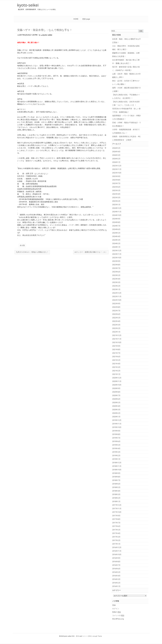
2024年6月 (116, 229)
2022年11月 (117, 296)
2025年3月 (116, 197)
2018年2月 (116, 498)
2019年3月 (116, 452)
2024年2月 (116, 243)
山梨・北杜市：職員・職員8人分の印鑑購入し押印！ (126, 76)
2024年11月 (117, 212)
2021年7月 (116, 353)
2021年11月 (117, 339)
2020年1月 (116, 417)
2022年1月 (116, 332)
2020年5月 (116, 402)
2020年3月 (116, 410)
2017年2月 (116, 540)
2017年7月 (116, 523)
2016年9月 (116, 558)
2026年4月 (116, 152)
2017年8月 (116, 519)
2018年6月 (116, 484)
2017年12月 (117, 505)
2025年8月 (116, 180)
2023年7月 (116, 268)
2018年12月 (117, 463)
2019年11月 (117, 424)
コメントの (118, 615)
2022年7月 (116, 311)
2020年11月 (117, 381)
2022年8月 (116, 307)
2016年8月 (116, 562)
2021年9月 (116, 346)
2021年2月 (116, 371)
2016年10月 (117, 554)
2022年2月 (116, 328)
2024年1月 (116, 247)
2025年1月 (116, 205)
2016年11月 (117, 551)
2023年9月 (116, 261)
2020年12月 (117, 378)
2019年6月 (116, 441)
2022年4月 (116, 321)
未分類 (22, 245)
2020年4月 (116, 406)
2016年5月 (116, 572)
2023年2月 (116, 286)
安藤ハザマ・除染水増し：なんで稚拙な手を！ (45, 30)
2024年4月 (116, 236)
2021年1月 (116, 374)
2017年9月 (116, 516)
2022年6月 (116, 314)
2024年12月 (117, 208)
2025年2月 (116, 201)
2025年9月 (116, 176)
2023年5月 (116, 275)
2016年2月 (116, 583)
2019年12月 (117, 420)
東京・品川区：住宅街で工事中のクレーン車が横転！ (126, 82)
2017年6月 (116, 526)
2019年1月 (116, 459)
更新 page (86, 19)
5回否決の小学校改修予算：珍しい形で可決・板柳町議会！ (126, 110)
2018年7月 (116, 480)
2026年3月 (116, 155)
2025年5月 (116, 190)
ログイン (116, 609)
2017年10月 (117, 512)
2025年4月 (116, 194)
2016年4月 (116, 576)
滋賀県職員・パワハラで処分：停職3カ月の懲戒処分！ (126, 117)
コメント (87, 636)
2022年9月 (116, 304)
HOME (76, 19)
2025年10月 (117, 173)
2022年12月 (117, 293)
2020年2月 (116, 413)
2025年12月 (117, 166)
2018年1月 (116, 501)
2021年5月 (116, 360)
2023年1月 (116, 289)
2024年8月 (116, 222)
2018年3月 (116, 494)
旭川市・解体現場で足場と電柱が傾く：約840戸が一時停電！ (126, 69)
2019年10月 (117, 427)
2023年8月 (116, 265)
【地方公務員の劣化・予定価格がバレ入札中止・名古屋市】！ (126, 96)
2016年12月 (117, 547)
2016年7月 (116, 565)
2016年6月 (116, 569)
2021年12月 (117, 335)
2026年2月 (116, 159)
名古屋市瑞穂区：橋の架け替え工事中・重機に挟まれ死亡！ (126, 62)
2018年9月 (116, 473)
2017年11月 (117, 509)
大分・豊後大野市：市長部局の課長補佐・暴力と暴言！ (126, 48)
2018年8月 (116, 477)
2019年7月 (116, 438)
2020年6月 (116, 399)
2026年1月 (116, 162)
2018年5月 (116, 487)
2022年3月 (116, 325)
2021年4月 (116, 364)
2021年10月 (117, 342)
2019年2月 (116, 456)
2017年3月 (116, 537)
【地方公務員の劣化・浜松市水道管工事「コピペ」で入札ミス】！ (126, 103)
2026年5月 (116, 148)
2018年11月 (117, 466)
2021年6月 (116, 357)
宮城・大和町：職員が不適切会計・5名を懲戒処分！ (126, 124)
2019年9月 (116, 431)
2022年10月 (117, 300)
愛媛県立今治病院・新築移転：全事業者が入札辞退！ (126, 55)
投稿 (76, 636)
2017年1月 (116, 544)
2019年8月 (116, 434)
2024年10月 (117, 215)
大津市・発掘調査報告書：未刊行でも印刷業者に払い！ (126, 131)
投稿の (116, 612)
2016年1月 (116, 586)
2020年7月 (116, 395)
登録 (114, 605)
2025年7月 (116, 183)
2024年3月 (116, 240)
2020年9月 (116, 388)
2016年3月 (116, 579)
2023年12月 (117, 251)
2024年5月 (116, 233)
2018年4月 (116, 491)
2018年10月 (117, 470)
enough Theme (97, 636)
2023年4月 (116, 279)
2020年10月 (117, 385)
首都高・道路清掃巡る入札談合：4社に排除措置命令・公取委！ (126, 138)
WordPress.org (118, 619)
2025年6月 (116, 187)
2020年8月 (116, 392)
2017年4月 (116, 533)
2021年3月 (116, 367)
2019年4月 (116, 448)
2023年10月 (117, 258)
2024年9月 (116, 219)
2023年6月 (116, 272)
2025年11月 (117, 169)
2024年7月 (116, 226)
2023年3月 (116, 282)
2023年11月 (117, 254)
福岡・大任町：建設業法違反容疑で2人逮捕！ (126, 89)
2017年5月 (116, 530)
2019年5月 (116, 445)
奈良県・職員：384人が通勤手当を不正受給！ (127, 41)
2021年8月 (116, 349)
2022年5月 (116, 318)
